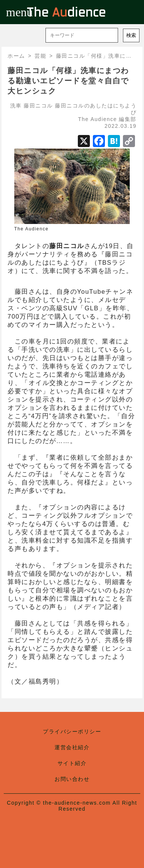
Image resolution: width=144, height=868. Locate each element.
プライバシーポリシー (72, 732)
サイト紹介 (72, 763)
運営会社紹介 (72, 747)
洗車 (16, 106)
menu (12, 12)
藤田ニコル (38, 106)
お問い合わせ (72, 779)
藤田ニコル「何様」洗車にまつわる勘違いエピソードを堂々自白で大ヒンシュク (68, 81)
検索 (131, 35)
